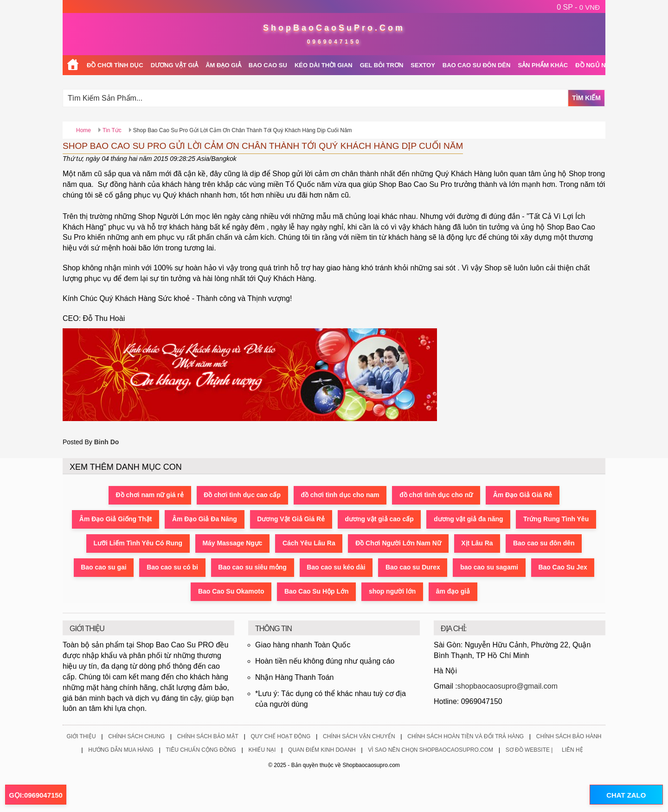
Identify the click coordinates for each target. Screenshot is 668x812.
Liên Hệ (572, 750)
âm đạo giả (454, 592)
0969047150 (334, 42)
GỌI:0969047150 (36, 795)
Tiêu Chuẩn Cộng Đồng (201, 750)
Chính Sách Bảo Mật (208, 737)
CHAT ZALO (626, 795)
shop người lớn (393, 592)
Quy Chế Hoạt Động (280, 737)
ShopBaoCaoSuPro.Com (334, 28)
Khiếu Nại (262, 750)
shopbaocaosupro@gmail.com (507, 686)
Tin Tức (112, 130)
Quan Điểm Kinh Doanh (322, 750)
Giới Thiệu (81, 737)
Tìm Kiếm (586, 98)
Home (83, 130)
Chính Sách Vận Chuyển (359, 737)
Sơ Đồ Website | (529, 750)
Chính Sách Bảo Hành (569, 737)
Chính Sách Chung (136, 737)
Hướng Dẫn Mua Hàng (121, 750)
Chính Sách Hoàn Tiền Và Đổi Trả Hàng (466, 737)
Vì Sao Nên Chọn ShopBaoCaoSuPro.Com (430, 750)
